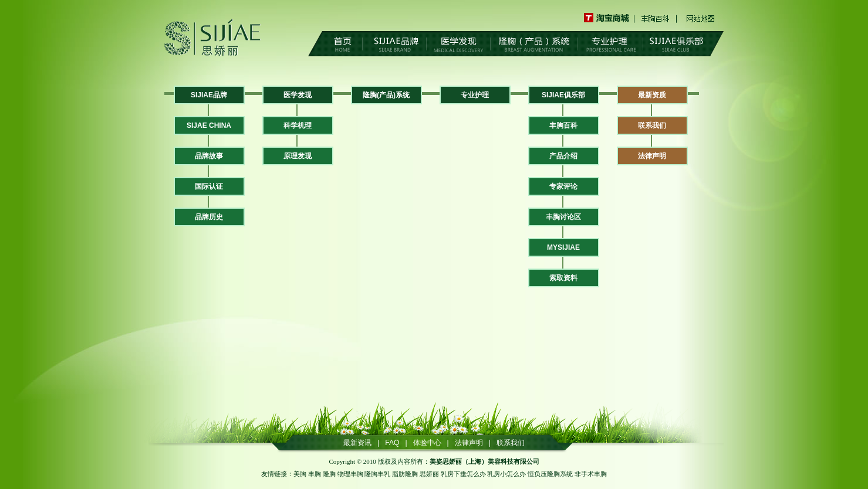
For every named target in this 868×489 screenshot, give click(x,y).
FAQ (392, 443)
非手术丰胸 (591, 474)
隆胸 (329, 474)
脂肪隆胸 (405, 474)
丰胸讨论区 (563, 217)
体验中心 (427, 443)
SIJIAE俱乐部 (676, 45)
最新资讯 (357, 443)
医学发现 (458, 45)
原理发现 (298, 156)
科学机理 (298, 125)
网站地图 (700, 18)
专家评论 (563, 186)
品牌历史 (209, 217)
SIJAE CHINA (209, 125)
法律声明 (652, 156)
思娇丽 (429, 474)
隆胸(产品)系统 (386, 95)
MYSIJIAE (563, 247)
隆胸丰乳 (377, 474)
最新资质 (652, 95)
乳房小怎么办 (506, 474)
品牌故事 (209, 156)
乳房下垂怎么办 (463, 474)
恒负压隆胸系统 (550, 474)
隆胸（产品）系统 (534, 45)
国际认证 (209, 186)
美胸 (300, 474)
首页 (342, 45)
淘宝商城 (609, 18)
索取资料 (563, 278)
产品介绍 (563, 156)
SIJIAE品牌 (394, 45)
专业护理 (610, 45)
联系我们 (652, 125)
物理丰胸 (350, 474)
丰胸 (315, 474)
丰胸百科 (656, 18)
